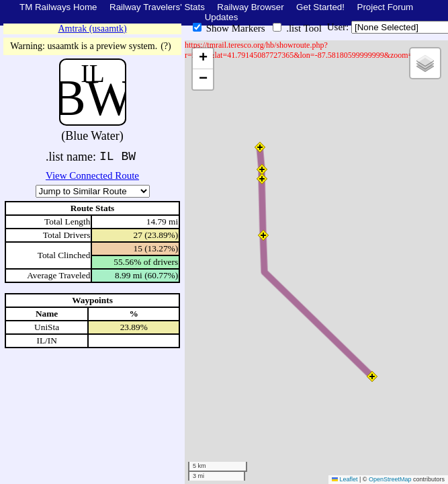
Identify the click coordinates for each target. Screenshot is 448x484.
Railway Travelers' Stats (157, 7)
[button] (260, 147)
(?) (166, 46)
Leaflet (345, 479)
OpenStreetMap (390, 479)
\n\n (93, 191)
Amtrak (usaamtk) (92, 29)
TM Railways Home (58, 7)
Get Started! (320, 7)
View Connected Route (92, 175)
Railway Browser (250, 7)
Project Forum (386, 7)
